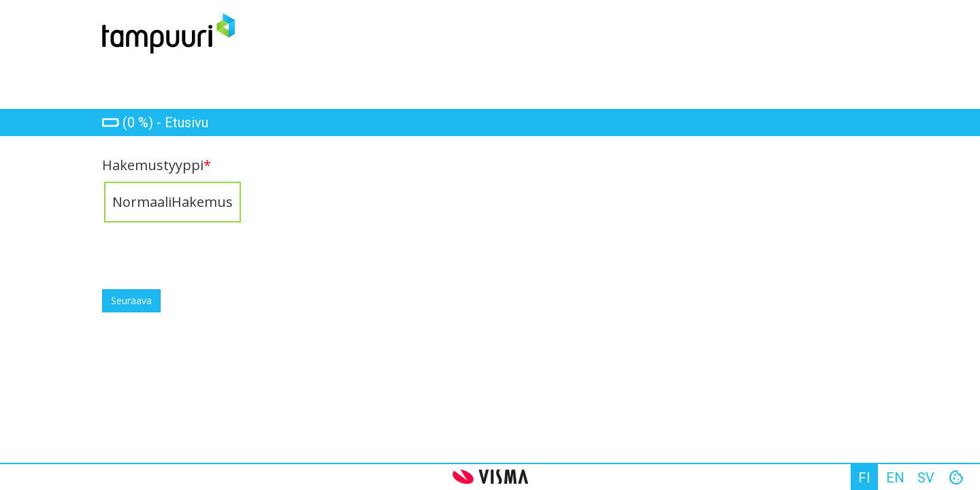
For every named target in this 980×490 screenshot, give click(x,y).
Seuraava (131, 300)
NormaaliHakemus (173, 202)
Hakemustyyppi (157, 165)
